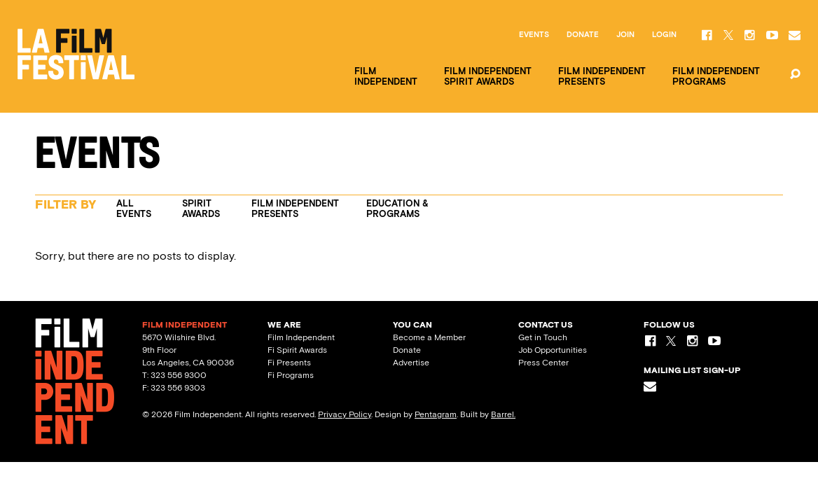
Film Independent (301, 337)
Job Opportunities (553, 350)
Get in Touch (543, 337)
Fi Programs (291, 375)
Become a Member (429, 337)
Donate (583, 35)
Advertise (411, 363)
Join (625, 35)
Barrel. (503, 414)
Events (534, 35)
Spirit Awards (201, 209)
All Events (134, 209)
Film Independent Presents (295, 209)
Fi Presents (289, 363)
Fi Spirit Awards (297, 350)
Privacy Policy (345, 414)
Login (664, 35)
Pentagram (436, 414)
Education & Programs (397, 209)
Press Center (543, 363)
